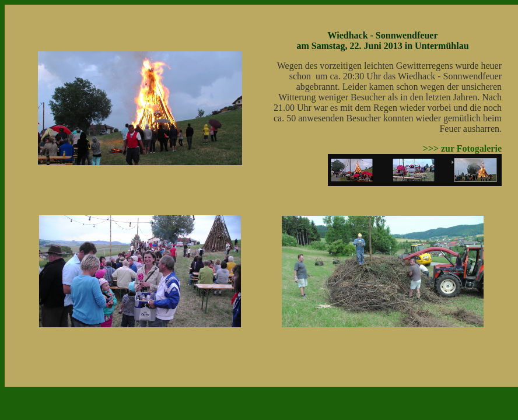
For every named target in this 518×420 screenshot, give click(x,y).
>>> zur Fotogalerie (462, 148)
